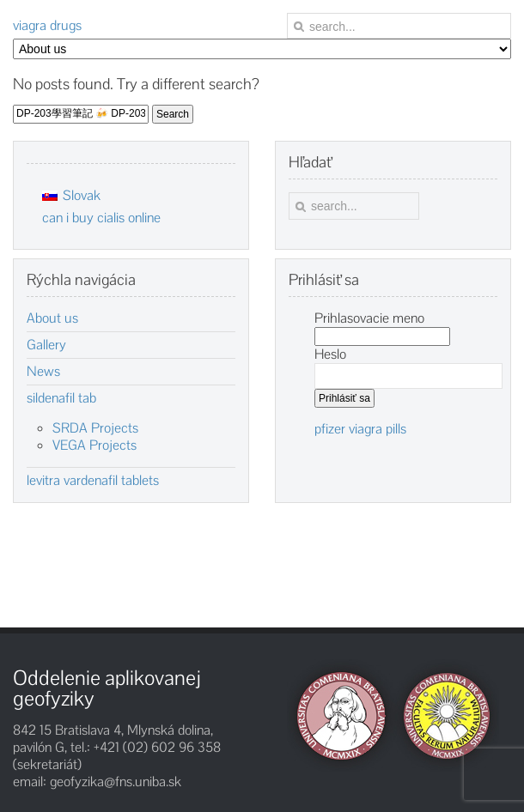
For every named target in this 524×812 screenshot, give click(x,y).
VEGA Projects (94, 445)
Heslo (330, 354)
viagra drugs (47, 26)
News (43, 372)
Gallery (46, 345)
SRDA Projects (95, 428)
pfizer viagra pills (360, 429)
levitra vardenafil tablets (93, 481)
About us (52, 318)
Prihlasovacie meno (369, 318)
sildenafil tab (61, 398)
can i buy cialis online (101, 218)
